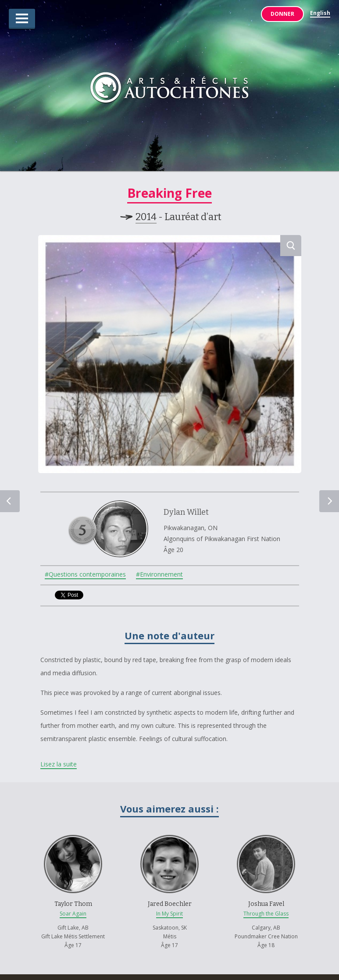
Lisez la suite (59, 764)
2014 (146, 217)
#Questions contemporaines (85, 575)
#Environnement (159, 575)
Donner (282, 14)
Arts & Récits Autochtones (169, 89)
